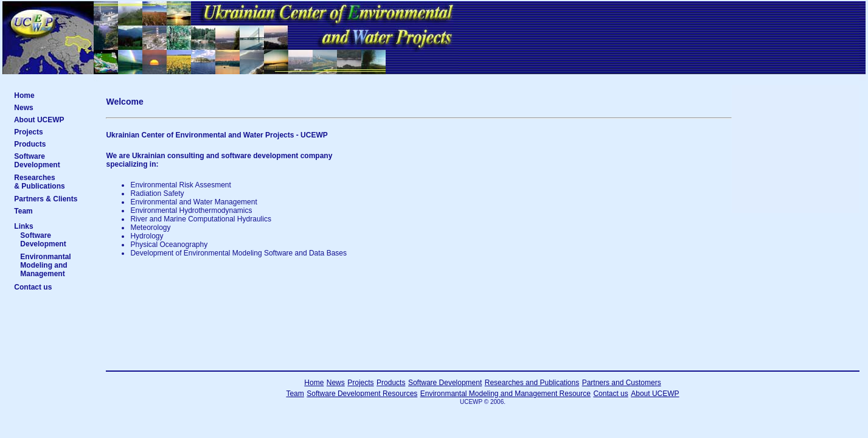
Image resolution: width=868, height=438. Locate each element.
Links (24, 226)
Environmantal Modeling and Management (53, 265)
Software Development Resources (362, 394)
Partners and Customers (622, 383)
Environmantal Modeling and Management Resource (505, 394)
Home (52, 96)
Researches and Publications (532, 383)
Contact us (51, 287)
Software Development (50, 161)
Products (51, 144)
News (51, 108)
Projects (51, 132)
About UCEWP (51, 120)
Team (52, 211)
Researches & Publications (51, 182)
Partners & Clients (50, 199)
